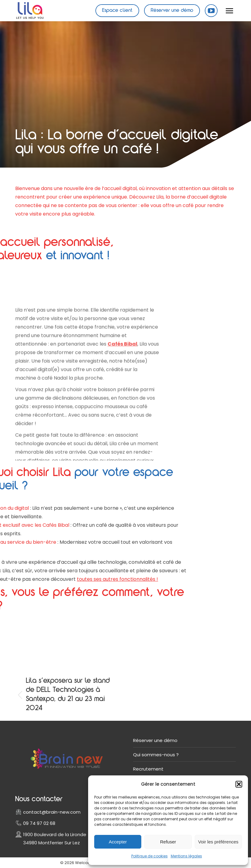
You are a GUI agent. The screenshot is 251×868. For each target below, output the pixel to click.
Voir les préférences (218, 842)
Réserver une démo (155, 740)
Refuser (168, 842)
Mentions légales (186, 856)
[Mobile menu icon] (229, 11)
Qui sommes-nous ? (156, 755)
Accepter (118, 842)
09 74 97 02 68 (39, 823)
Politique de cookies (150, 856)
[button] (239, 784)
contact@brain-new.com (52, 812)
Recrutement (148, 769)
